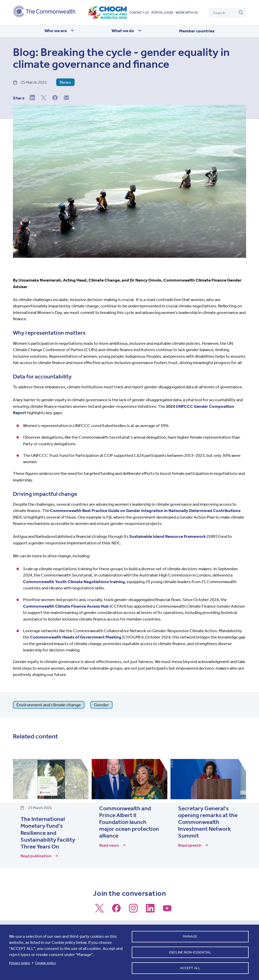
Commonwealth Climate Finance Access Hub (66, 606)
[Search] (227, 13)
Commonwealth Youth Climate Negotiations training (74, 582)
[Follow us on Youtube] (167, 910)
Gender (101, 705)
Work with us (187, 13)
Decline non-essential (190, 951)
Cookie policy (46, 962)
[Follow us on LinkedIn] (150, 910)
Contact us (139, 13)
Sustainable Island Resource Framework (168, 536)
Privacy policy (20, 962)
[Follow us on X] (99, 910)
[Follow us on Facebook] (116, 910)
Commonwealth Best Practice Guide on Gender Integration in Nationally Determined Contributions (145, 510)
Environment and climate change (49, 705)
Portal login (162, 13)
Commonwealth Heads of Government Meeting (76, 637)
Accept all (190, 967)
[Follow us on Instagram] (133, 910)
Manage (190, 935)
